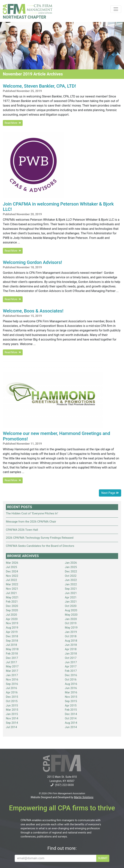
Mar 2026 (12, 563)
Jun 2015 (12, 706)
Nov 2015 (71, 697)
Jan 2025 (71, 567)
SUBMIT (103, 858)
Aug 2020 (71, 610)
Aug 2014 (71, 723)
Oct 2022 (71, 576)
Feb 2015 (71, 710)
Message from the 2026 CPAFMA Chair (31, 522)
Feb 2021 (12, 602)
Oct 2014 (71, 718)
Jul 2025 (11, 567)
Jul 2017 (11, 662)
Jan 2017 (12, 675)
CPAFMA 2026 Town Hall (22, 530)
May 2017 (12, 666)
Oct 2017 (71, 658)
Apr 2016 (12, 692)
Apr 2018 (71, 649)
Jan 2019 (71, 632)
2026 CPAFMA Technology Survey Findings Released (40, 538)
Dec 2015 (12, 697)
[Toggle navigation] (116, 9)
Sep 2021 (71, 589)
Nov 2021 (12, 589)
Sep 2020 (12, 610)
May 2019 (71, 628)
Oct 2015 (12, 701)
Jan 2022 (71, 584)
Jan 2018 (71, 654)
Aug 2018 (71, 641)
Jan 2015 (12, 714)
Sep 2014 (12, 723)
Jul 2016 (11, 688)
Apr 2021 (71, 597)
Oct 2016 (71, 680)
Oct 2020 (71, 606)
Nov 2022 (12, 576)
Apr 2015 (71, 706)
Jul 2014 (11, 727)
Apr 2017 (71, 666)
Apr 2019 (12, 632)
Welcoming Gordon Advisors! (32, 262)
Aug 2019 (12, 628)
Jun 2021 (71, 593)
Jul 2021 (11, 593)
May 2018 (12, 649)
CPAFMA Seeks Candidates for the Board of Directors (40, 546)
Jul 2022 (11, 580)
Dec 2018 (12, 636)
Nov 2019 (12, 623)
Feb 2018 (12, 654)
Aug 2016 (71, 684)
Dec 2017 (12, 658)
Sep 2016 (12, 684)
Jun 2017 (71, 662)
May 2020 (71, 615)
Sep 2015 (71, 701)
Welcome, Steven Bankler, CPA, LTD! (39, 86)
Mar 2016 (71, 692)
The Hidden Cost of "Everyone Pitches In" (32, 513)
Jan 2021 (71, 602)
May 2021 (12, 597)
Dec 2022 (71, 571)
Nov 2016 (12, 680)
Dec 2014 (71, 714)
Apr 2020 (12, 619)
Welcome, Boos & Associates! (33, 311)
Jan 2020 (71, 619)
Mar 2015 (12, 710)
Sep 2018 (12, 641)
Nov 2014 (12, 718)
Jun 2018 (71, 645)
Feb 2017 (71, 671)
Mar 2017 (12, 671)
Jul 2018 (11, 645)
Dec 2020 (12, 606)
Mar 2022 (12, 584)
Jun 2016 (71, 688)
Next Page (110, 493)
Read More (13, 123)
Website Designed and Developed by (62, 797)
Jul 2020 (11, 615)
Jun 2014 (71, 727)
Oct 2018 (71, 636)
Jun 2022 (71, 580)
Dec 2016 (71, 675)
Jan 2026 (71, 563)
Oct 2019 (71, 623)
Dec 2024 (12, 571)
